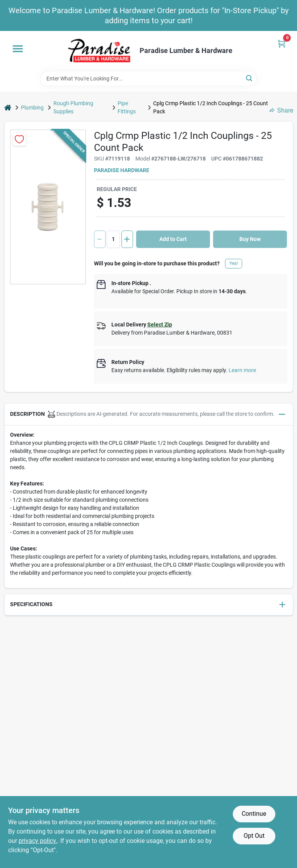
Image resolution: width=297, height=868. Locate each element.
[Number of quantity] (113, 239)
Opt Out (254, 836)
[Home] (8, 108)
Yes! (234, 263)
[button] (149, 414)
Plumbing (32, 108)
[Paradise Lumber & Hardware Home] (99, 51)
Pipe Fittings (127, 107)
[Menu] (18, 49)
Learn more (242, 370)
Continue (254, 814)
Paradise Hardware (122, 170)
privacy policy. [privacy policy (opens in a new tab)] (38, 841)
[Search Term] (148, 79)
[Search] (250, 78)
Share (281, 110)
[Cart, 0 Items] (282, 44)
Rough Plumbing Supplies (73, 107)
